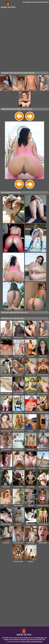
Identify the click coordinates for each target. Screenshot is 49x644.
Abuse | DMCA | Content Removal (32, 642)
